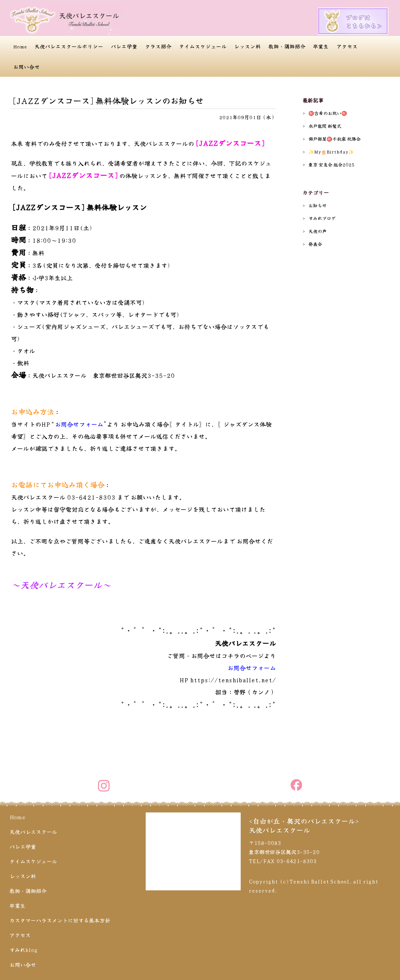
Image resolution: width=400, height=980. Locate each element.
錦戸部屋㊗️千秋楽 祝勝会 (335, 139)
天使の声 (318, 231)
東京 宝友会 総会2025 (332, 164)
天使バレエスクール (33, 832)
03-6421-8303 (91, 497)
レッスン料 (247, 46)
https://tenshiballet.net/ (233, 680)
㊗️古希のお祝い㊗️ (328, 113)
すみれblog (23, 950)
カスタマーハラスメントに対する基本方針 (60, 920)
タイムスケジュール (203, 46)
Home (20, 46)
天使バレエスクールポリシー (69, 46)
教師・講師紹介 (287, 46)
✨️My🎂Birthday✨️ (331, 151)
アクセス (347, 46)
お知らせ (318, 205)
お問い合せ (26, 67)
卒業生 (321, 46)
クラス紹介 (158, 46)
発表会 (315, 244)
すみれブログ (322, 218)
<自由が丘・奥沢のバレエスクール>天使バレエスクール (304, 825)
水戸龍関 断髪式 (325, 126)
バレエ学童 (124, 46)
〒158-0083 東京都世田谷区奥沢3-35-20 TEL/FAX (284, 852)
